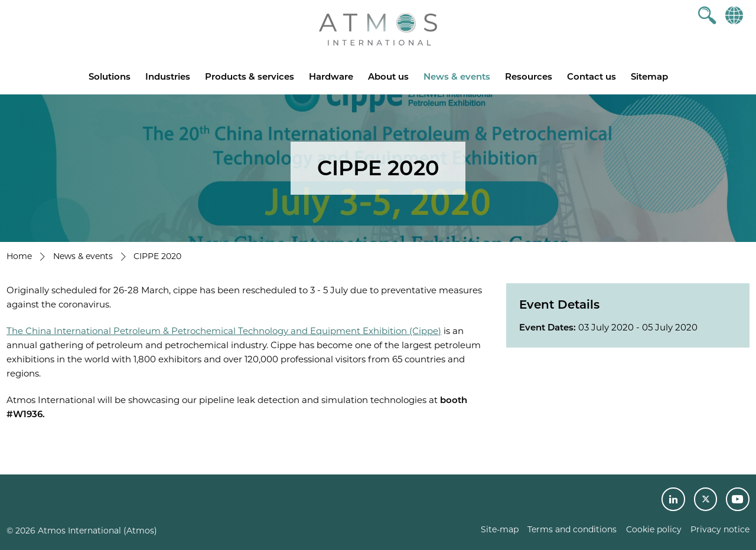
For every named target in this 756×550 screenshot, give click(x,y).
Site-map (500, 529)
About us (388, 76)
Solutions (110, 76)
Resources (529, 76)
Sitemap (649, 76)
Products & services (250, 76)
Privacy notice (720, 529)
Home (19, 256)
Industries (168, 76)
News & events (457, 76)
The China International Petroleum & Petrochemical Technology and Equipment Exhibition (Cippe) (224, 331)
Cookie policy (654, 529)
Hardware (331, 76)
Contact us (592, 76)
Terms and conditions (572, 529)
